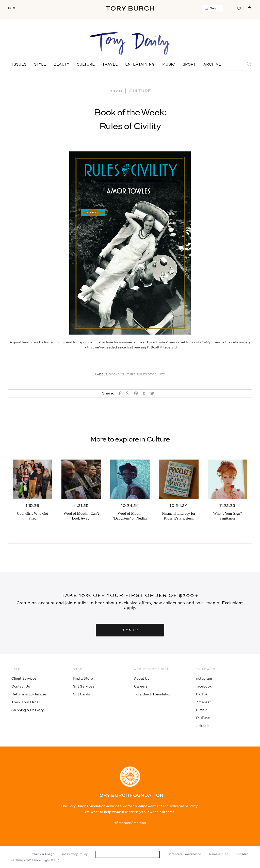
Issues (19, 65)
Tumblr (201, 710)
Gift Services (84, 686)
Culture (86, 65)
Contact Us (21, 686)
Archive (212, 65)
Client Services (24, 678)
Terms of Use (218, 854)
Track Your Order (26, 702)
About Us (142, 678)
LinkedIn (202, 726)
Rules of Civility (151, 375)
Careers (141, 686)
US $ (12, 8)
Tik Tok (202, 694)
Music (169, 65)
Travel (110, 65)
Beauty (61, 65)
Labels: (102, 375)
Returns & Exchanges (29, 694)
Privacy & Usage (43, 854)
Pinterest (203, 702)
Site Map (242, 854)
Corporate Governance (184, 854)
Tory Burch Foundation (153, 694)
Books (114, 375)
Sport (189, 65)
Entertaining (140, 65)
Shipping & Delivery (28, 710)
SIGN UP (130, 630)
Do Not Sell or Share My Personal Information (128, 854)
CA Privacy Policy (75, 854)
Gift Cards (82, 694)
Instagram (204, 678)
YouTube (203, 718)
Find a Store (83, 678)
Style (40, 65)
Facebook (204, 686)
